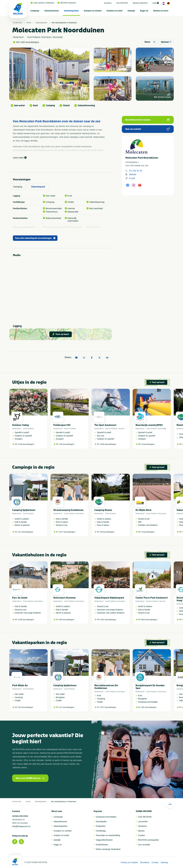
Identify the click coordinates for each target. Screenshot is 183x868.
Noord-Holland (70, 429)
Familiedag (101, 831)
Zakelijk (131, 11)
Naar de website (147, 129)
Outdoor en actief (115, 11)
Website (133, 174)
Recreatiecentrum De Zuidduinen (106, 687)
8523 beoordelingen (149, 620)
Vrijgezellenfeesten (104, 840)
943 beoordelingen (67, 620)
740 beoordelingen (67, 444)
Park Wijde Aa (20, 685)
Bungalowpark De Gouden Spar (150, 687)
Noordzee (122, 429)
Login (155, 3)
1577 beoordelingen (67, 532)
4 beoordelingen (148, 444)
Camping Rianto (103, 510)
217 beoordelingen (26, 532)
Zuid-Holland (28, 429)
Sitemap (164, 862)
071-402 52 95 (136, 171)
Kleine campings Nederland (108, 849)
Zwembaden (101, 822)
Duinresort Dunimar (65, 598)
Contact (141, 835)
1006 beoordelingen (108, 444)
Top (170, 804)
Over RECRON (122, 3)
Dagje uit (144, 11)
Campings (35, 11)
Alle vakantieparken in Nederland (64, 23)
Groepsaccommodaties (106, 817)
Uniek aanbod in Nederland (42, 3)
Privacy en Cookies (129, 862)
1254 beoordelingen (26, 444)
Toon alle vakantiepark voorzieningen (35, 238)
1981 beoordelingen (30, 42)
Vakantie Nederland (140, 3)
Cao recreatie (144, 845)
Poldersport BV (62, 425)
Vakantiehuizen (52, 11)
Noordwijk (162, 429)
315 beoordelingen (26, 707)
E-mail (132, 178)
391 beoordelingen (149, 707)
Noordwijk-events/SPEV (149, 425)
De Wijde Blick (143, 510)
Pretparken (101, 826)
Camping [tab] (18, 187)
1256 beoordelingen (26, 620)
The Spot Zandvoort (105, 425)
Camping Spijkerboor (24, 510)
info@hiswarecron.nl (21, 826)
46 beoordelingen (107, 532)
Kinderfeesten (102, 845)
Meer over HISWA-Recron (30, 778)
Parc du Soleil (20, 598)
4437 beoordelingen (108, 620)
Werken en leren (161, 11)
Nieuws (141, 831)
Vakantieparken (71, 11)
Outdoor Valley (21, 425)
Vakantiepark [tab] (38, 187)
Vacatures (108, 3)
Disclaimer (145, 862)
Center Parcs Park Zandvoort (152, 598)
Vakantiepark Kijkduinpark (109, 598)
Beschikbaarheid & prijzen (147, 120)
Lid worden (143, 822)
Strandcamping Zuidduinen (68, 510)
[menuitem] (35, 11)
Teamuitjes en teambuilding (108, 835)
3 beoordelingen (148, 532)
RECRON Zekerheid (67, 3)
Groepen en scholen (93, 11)
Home (29, 23)
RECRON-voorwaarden (148, 840)
